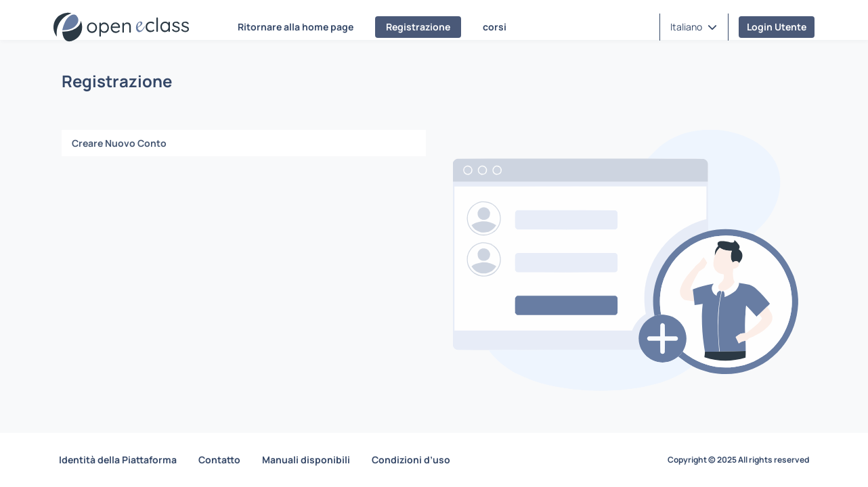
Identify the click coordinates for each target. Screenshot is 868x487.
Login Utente (777, 27)
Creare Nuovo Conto (119, 143)
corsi (495, 27)
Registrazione (418, 27)
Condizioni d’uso (411, 460)
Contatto (219, 460)
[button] (694, 27)
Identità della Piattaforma (118, 460)
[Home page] (121, 27)
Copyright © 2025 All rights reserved (738, 460)
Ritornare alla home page (296, 27)
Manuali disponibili (306, 460)
